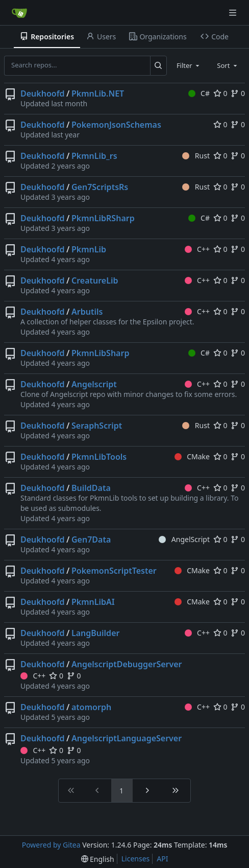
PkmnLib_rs (94, 156)
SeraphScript (97, 426)
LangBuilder (95, 633)
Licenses (136, 859)
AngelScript (184, 539)
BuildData (91, 488)
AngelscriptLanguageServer (127, 738)
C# (199, 93)
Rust (196, 156)
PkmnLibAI (93, 602)
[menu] (98, 859)
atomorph (91, 707)
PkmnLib (89, 249)
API (162, 859)
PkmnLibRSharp (103, 218)
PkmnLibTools (99, 457)
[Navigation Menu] (234, 13)
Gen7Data (91, 539)
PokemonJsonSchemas (116, 125)
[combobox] (189, 65)
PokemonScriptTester (114, 571)
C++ (197, 249)
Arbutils (87, 312)
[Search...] (158, 65)
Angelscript (94, 384)
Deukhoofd (43, 93)
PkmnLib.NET (98, 93)
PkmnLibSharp (100, 353)
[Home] (19, 13)
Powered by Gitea (51, 845)
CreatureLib (95, 280)
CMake (192, 456)
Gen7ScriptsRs (100, 187)
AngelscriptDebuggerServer (127, 664)
